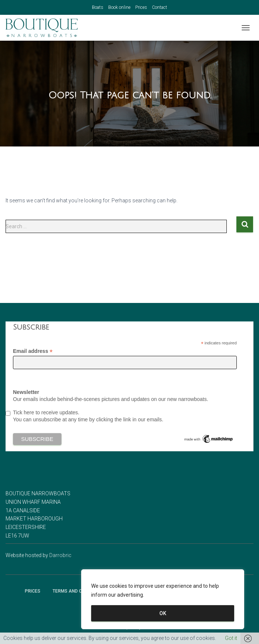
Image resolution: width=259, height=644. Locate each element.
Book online (119, 7)
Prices (141, 7)
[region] (163, 599)
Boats (98, 7)
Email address (33, 351)
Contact (160, 7)
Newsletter (26, 392)
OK (163, 613)
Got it (231, 638)
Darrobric (60, 555)
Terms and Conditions (79, 591)
